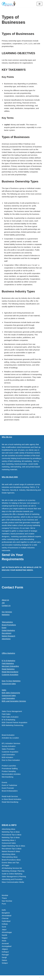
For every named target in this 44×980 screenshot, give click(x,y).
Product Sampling (9, 771)
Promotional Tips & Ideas (12, 835)
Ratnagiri (5, 955)
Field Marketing (8, 663)
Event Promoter (8, 788)
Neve (12, 978)
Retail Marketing (8, 669)
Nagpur (5, 938)
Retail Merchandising (10, 672)
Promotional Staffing (10, 768)
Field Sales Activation (10, 717)
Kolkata (5, 924)
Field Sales (6, 714)
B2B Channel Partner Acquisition (15, 722)
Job (3, 603)
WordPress (30, 978)
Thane (4, 898)
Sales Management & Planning (14, 876)
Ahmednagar (7, 932)
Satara (4, 960)
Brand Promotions (9, 625)
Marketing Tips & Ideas (11, 832)
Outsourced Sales (9, 684)
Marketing (6, 615)
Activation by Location (10, 738)
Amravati (5, 943)
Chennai (5, 918)
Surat (4, 927)
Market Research (8, 636)
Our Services (7, 612)
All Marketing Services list (12, 868)
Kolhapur (5, 952)
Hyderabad (6, 921)
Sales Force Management (12, 711)
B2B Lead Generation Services (14, 701)
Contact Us (6, 605)
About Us (5, 600)
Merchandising (8, 777)
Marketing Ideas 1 (9, 840)
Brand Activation (8, 735)
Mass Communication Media (13, 882)
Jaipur (4, 929)
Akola (4, 941)
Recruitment (7, 633)
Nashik (4, 935)
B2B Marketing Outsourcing (12, 725)
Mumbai (5, 895)
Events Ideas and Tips (10, 863)
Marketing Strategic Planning (13, 871)
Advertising (6, 639)
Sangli (4, 957)
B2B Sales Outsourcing (11, 693)
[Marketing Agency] (9, 4)
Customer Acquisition (10, 675)
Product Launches (9, 766)
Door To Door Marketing (11, 681)
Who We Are (7, 437)
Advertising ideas (8, 829)
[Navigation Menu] (39, 4)
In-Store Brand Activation (11, 799)
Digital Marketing (8, 630)
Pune (4, 904)
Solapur (5, 963)
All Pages (5, 865)
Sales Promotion (8, 749)
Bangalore (6, 913)
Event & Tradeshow (9, 785)
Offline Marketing (8, 653)
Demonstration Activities (11, 774)
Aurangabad (7, 946)
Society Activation (9, 746)
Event (4, 628)
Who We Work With (10, 477)
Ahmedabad (7, 916)
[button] (22, 701)
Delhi (4, 910)
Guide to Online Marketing (12, 874)
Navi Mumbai (7, 901)
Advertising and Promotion (12, 879)
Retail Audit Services (10, 796)
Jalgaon (5, 949)
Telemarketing (7, 622)
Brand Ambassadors (10, 791)
